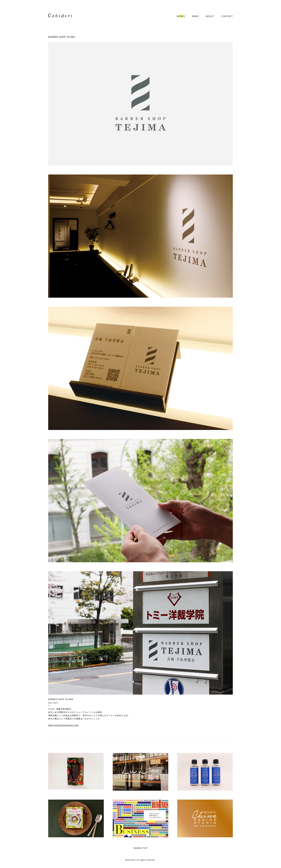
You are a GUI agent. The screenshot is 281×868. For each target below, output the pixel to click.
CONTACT (227, 16)
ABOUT (210, 16)
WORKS (181, 16)
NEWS (195, 16)
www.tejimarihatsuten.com (63, 725)
